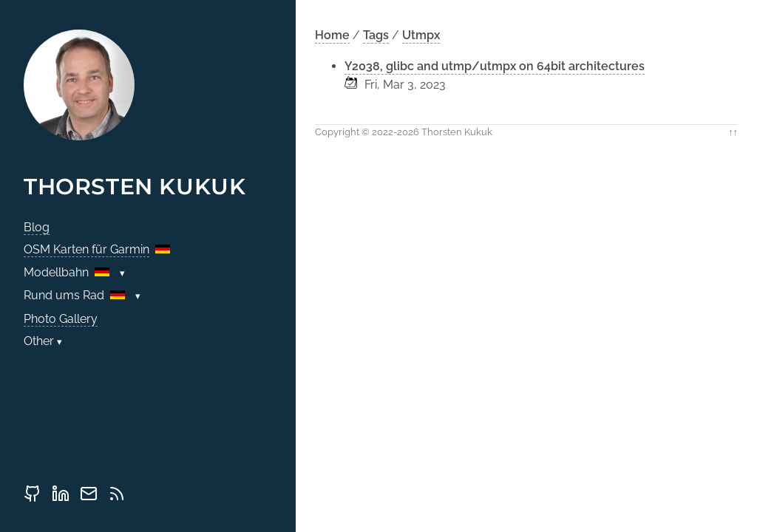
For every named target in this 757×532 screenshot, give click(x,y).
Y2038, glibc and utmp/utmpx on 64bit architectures (495, 66)
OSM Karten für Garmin (86, 249)
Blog (37, 227)
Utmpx (421, 35)
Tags (376, 35)
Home (332, 35)
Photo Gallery (61, 319)
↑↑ (733, 132)
